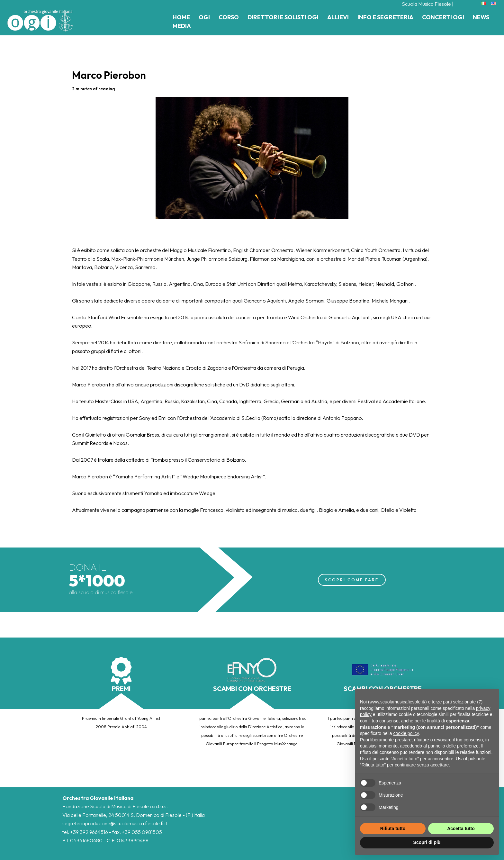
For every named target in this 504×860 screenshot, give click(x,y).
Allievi (338, 17)
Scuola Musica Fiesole (426, 4)
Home (181, 17)
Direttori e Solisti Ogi (283, 17)
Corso (229, 17)
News (481, 17)
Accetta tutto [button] (461, 828)
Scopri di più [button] (427, 842)
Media (182, 26)
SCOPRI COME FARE (352, 580)
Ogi (204, 17)
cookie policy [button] (406, 733)
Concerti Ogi (443, 17)
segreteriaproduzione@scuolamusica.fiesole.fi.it (115, 823)
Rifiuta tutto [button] (393, 828)
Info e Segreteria (385, 17)
